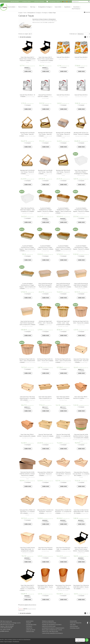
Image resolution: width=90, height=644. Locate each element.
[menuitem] (12, 6)
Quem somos (30, 621)
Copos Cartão (58, 7)
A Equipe (29, 623)
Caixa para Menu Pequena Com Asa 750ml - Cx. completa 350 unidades (81, 474)
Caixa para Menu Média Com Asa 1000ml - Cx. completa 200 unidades (27, 512)
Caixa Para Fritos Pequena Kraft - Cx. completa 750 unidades (63, 549)
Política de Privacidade (49, 623)
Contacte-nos (30, 632)
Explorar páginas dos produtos (28, 605)
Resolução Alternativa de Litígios (52, 630)
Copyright (29, 626)
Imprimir (88, 12)
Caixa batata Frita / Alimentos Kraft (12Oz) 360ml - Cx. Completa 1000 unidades (63, 587)
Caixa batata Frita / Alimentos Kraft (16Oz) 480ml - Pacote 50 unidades (81, 587)
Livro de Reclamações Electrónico (52, 633)
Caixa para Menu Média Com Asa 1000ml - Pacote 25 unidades (45, 474)
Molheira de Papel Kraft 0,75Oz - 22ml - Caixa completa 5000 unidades (63, 323)
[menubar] (43, 7)
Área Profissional (76, 9)
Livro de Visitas (31, 630)
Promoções (73, 621)
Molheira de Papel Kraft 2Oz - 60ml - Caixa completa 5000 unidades (27, 361)
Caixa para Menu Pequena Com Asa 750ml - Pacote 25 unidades (63, 474)
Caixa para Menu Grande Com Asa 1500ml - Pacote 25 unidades (45, 512)
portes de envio (21, 609)
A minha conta (26, 2)
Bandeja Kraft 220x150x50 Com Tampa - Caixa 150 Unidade (27, 134)
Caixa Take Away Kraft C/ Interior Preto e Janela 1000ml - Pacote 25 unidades (81, 549)
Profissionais (74, 626)
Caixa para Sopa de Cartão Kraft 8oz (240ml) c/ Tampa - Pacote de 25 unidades (27, 474)
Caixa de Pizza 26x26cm (63, 57)
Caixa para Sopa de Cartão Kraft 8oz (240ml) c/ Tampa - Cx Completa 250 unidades (81, 436)
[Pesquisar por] (80, 2)
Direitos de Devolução (49, 626)
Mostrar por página (23, 34)
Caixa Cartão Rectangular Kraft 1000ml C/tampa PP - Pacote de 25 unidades (81, 285)
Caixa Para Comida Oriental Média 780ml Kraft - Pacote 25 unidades (81, 512)
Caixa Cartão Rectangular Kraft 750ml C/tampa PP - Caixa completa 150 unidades (63, 285)
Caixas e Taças (26, 16)
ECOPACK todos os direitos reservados (15, 640)
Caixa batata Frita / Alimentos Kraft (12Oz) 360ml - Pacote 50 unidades (45, 587)
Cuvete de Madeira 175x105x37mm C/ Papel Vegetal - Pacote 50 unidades (81, 210)
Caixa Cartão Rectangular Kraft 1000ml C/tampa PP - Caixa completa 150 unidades (27, 323)
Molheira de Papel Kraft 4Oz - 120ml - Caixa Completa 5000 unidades (63, 361)
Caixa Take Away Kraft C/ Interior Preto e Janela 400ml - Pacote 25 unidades (27, 59)
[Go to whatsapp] (87, 640)
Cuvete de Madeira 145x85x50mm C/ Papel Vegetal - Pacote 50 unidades (45, 210)
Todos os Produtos (23, 7)
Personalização (75, 628)
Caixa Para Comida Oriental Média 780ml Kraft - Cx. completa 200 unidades (27, 549)
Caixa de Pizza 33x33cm (63, 95)
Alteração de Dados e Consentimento (53, 628)
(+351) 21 (7, 626)
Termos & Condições (48, 621)
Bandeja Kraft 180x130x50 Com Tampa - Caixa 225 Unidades (45, 134)
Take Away (33, 7)
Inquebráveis (67, 7)
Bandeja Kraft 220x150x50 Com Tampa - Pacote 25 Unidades (27, 172)
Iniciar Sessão (15, 2)
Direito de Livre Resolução (50, 632)
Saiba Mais (28, 71)
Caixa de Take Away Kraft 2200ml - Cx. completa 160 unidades (63, 436)
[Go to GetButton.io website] (77, 643)
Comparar (28, 69)
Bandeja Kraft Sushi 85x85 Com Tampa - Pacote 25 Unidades (63, 134)
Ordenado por (73, 34)
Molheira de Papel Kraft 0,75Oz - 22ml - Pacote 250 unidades (45, 323)
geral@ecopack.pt (5, 631)
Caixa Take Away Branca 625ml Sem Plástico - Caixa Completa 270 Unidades (27, 210)
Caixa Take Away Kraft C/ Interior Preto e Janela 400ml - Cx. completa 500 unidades (45, 59)
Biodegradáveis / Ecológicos (45, 7)
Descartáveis (76, 7)
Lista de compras (39, 2)
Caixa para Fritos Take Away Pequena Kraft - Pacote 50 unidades (81, 361)
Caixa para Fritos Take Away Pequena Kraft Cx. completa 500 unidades (27, 398)
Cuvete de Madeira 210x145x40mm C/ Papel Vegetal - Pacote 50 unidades (81, 247)
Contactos (29, 628)
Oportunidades (12, 7)
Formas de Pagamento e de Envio (52, 625)
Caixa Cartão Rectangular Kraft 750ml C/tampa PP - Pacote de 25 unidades (45, 285)
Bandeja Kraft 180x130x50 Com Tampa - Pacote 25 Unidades (63, 172)
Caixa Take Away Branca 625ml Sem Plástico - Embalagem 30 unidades (81, 172)
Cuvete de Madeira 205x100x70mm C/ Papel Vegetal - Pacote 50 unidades (45, 247)
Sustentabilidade (31, 625)
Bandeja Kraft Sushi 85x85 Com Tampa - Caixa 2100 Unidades (45, 172)
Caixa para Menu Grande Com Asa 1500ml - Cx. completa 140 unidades (63, 512)
